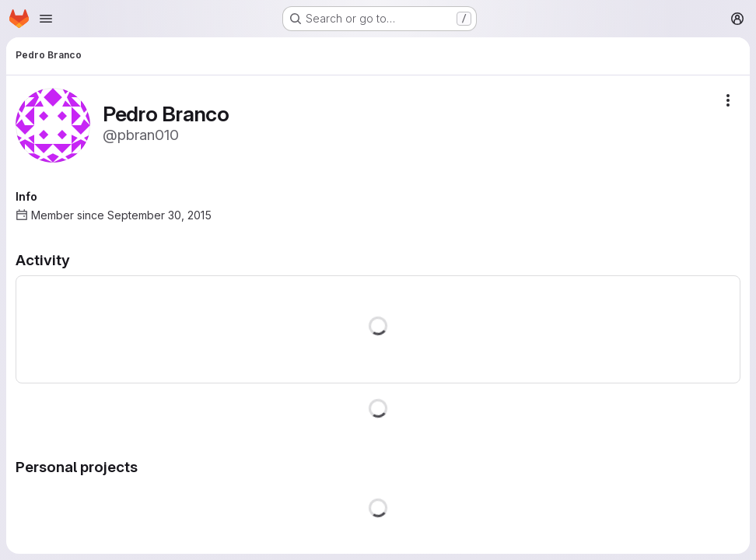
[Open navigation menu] (46, 19)
